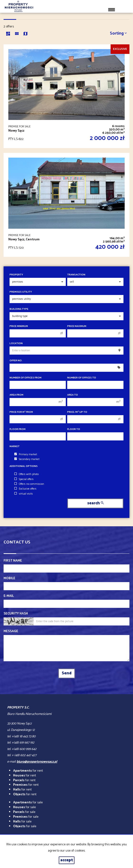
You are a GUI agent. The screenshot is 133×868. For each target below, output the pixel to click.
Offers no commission (29, 484)
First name (13, 561)
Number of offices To (82, 378)
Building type (19, 309)
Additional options (24, 466)
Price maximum (77, 326)
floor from (18, 429)
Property (16, 275)
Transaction (76, 275)
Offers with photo (26, 474)
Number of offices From (26, 378)
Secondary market (27, 459)
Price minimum (19, 326)
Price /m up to (77, 412)
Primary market (26, 455)
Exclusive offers (25, 489)
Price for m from (21, 412)
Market (15, 447)
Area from (16, 395)
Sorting (118, 34)
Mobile (9, 579)
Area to (73, 395)
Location (16, 344)
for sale (28, 803)
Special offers (24, 479)
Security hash (16, 614)
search (95, 503)
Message (11, 631)
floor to (74, 429)
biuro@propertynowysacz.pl (37, 762)
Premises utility (21, 292)
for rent (28, 771)
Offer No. (16, 361)
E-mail (9, 596)
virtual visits (24, 494)
